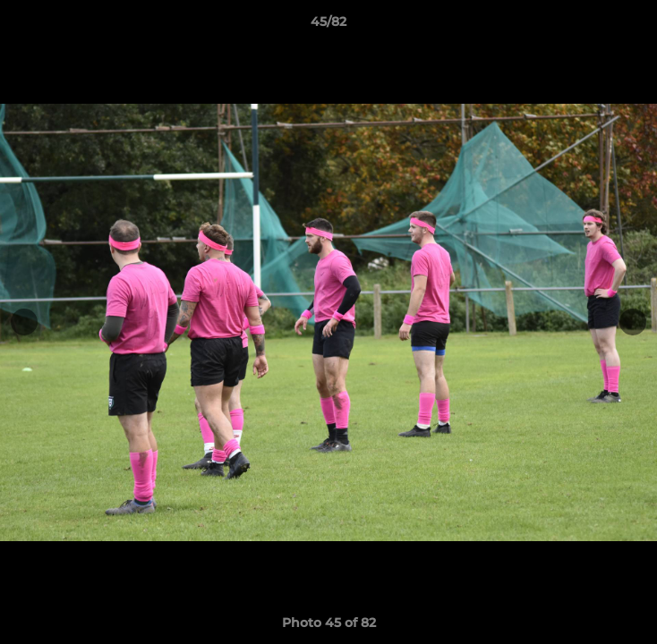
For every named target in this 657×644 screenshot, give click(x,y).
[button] (636, 26)
